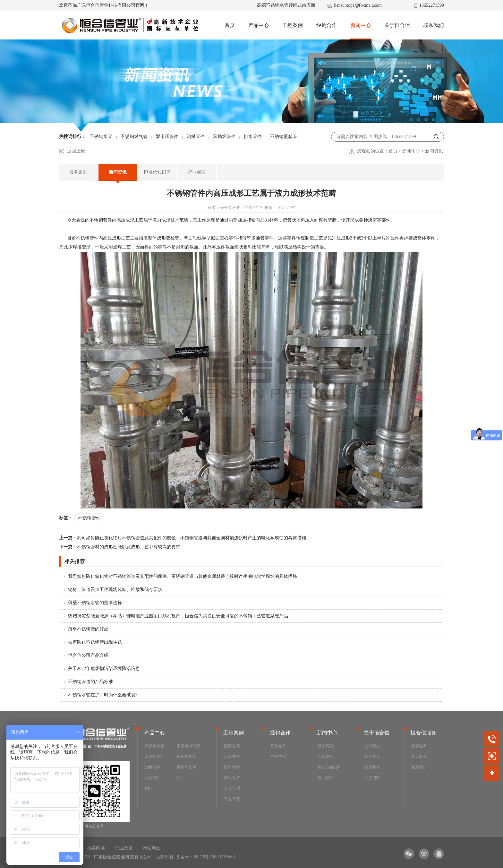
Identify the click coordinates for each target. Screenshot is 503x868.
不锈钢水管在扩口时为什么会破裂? (103, 695)
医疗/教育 (232, 767)
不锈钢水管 (101, 137)
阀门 (149, 788)
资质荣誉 (372, 767)
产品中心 (259, 25)
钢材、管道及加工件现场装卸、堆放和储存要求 (115, 590)
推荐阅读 (96, 848)
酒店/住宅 (232, 746)
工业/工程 (232, 799)
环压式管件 (186, 757)
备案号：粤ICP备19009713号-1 (206, 857)
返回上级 (76, 151)
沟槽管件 (196, 137)
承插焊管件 (224, 137)
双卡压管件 (167, 137)
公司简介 (372, 746)
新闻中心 (361, 25)
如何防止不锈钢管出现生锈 (95, 642)
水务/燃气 (232, 757)
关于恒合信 (397, 25)
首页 (230, 25)
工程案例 (293, 25)
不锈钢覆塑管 (284, 137)
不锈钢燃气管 (134, 137)
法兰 (181, 778)
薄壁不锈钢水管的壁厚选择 (95, 603)
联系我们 (434, 25)
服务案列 (78, 172)
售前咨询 (419, 746)
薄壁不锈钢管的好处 (88, 629)
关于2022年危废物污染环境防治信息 (104, 668)
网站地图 (152, 848)
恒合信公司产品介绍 (88, 655)
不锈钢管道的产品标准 (90, 682)
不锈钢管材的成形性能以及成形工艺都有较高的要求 (120, 547)
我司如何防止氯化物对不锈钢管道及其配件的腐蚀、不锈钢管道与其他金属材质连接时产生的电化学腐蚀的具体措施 (183, 538)
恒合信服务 (423, 733)
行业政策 (124, 848)
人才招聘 (372, 778)
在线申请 (278, 757)
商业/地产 (232, 778)
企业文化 (372, 757)
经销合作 (327, 25)
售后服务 (419, 757)
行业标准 (197, 172)
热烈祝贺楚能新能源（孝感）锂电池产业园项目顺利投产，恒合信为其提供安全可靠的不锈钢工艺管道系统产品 (178, 616)
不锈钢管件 (101, 220)
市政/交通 (232, 788)
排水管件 (253, 137)
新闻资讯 (434, 151)
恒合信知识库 (157, 172)
